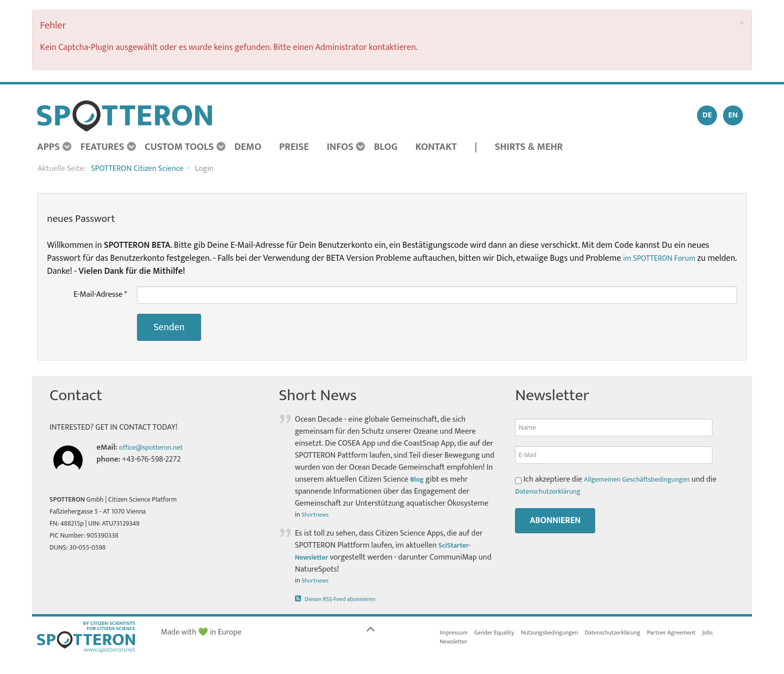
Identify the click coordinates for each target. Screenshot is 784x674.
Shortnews (317, 515)
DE (707, 115)
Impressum (456, 634)
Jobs (739, 634)
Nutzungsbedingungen (562, 634)
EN (733, 115)
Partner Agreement (699, 634)
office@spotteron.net (155, 447)
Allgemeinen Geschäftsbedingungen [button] (644, 479)
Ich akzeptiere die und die (623, 486)
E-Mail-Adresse (100, 295)
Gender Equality (500, 634)
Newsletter (456, 644)
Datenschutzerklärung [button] (552, 491)
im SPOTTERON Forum (664, 258)
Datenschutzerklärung (633, 634)
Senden (169, 327)
